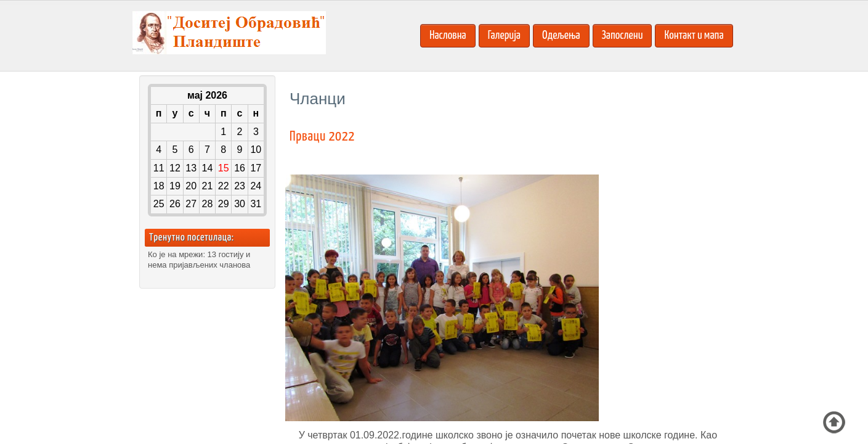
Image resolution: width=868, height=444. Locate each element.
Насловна (448, 35)
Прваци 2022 (322, 137)
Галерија (504, 35)
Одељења (561, 35)
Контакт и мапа (694, 35)
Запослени (623, 35)
